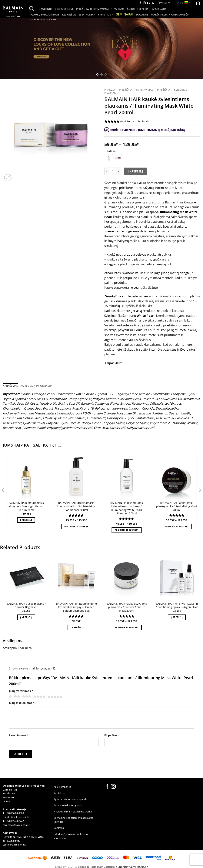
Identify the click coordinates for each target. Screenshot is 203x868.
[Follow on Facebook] (140, 3)
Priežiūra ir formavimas (94, 9)
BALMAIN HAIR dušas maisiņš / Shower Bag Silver (26, 606)
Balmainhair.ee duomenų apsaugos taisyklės (73, 820)
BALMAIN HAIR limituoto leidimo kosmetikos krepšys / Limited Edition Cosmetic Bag (76, 607)
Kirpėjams (106, 14)
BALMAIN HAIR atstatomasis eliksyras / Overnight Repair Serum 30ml (26, 506)
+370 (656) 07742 (15, 821)
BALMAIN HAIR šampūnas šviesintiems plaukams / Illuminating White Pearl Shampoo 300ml (127, 508)
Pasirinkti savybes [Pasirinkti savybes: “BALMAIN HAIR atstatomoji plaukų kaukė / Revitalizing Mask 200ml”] (177, 527)
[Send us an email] (149, 3)
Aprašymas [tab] (10, 386)
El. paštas (112, 735)
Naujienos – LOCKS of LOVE (56, 9)
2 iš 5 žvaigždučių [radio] (16, 697)
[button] (198, 3)
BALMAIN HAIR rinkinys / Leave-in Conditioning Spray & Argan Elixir (177, 606)
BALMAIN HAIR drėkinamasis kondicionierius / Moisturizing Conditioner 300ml (76, 506)
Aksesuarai (160, 9)
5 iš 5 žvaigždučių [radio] (54, 697)
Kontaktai (59, 793)
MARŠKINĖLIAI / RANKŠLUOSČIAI (171, 15)
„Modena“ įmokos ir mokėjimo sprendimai (71, 836)
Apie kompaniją (62, 787)
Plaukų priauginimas (45, 15)
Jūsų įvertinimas (21, 691)
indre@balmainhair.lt (17, 817)
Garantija (59, 828)
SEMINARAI (125, 14)
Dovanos (142, 15)
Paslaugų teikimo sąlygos (68, 805)
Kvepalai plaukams (43, 19)
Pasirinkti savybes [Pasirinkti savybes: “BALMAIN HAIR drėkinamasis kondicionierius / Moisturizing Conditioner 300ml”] (76, 527)
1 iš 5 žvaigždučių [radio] (10, 697)
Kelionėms (69, 15)
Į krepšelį (135, 171)
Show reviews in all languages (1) (32, 668)
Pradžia (110, 90)
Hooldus (110, 151)
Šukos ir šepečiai (138, 9)
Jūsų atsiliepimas (22, 703)
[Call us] (153, 3)
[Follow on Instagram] (145, 3)
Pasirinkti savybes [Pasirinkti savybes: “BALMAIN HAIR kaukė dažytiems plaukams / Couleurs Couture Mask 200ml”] (127, 627)
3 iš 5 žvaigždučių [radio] (26, 697)
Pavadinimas (19, 735)
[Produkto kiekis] (113, 171)
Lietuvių (183, 3)
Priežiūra (164, 90)
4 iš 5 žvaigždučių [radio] (39, 697)
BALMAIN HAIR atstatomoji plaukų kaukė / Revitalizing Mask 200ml (177, 506)
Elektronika (87, 15)
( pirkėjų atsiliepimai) (134, 121)
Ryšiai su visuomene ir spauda (70, 799)
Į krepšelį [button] (26, 520)
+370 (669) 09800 (15, 813)
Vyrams (119, 9)
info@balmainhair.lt (16, 845)
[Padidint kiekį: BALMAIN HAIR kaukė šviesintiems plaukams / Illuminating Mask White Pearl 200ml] (119, 171)
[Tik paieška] (32, 9)
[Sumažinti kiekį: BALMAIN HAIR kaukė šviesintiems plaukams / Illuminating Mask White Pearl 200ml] (107, 171)
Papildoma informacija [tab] (36, 386)
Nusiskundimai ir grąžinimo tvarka (73, 812)
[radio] (109, 158)
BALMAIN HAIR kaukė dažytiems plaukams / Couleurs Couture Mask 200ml (127, 607)
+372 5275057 (13, 841)
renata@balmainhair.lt (18, 825)
